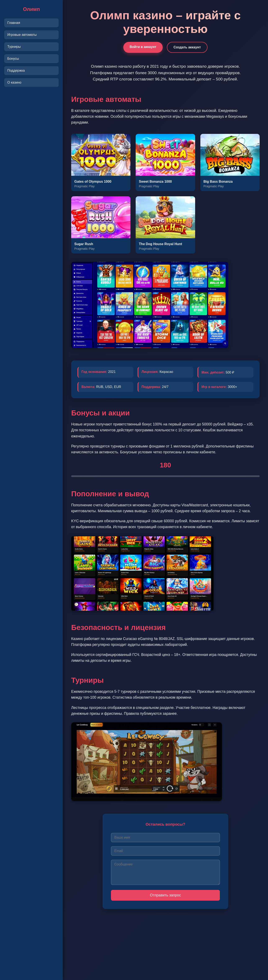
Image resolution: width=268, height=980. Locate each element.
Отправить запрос (165, 895)
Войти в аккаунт (143, 47)
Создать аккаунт (187, 47)
